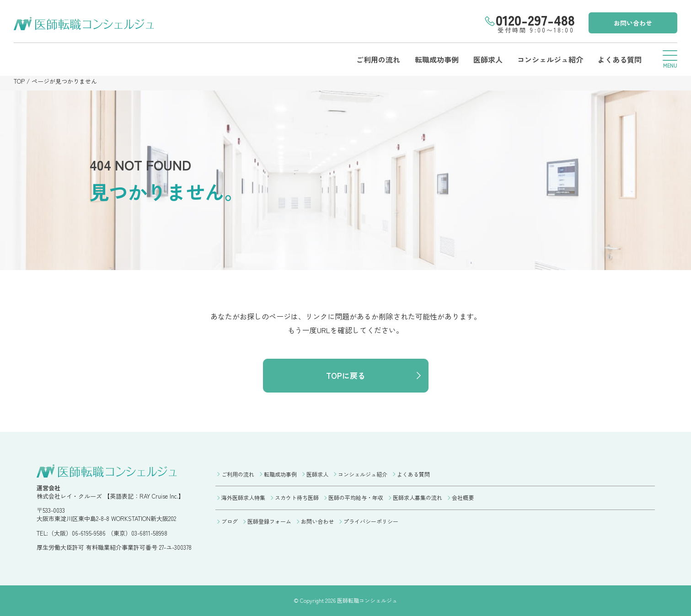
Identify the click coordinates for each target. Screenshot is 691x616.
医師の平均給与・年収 (356, 497)
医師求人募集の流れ (418, 497)
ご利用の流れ (378, 59)
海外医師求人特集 (243, 497)
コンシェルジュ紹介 (550, 59)
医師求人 (488, 59)
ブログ (230, 521)
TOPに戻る (346, 375)
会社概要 (463, 497)
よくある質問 (620, 59)
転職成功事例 (437, 59)
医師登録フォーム (269, 521)
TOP (19, 81)
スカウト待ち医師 (297, 497)
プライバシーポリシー (371, 521)
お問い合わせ (633, 23)
